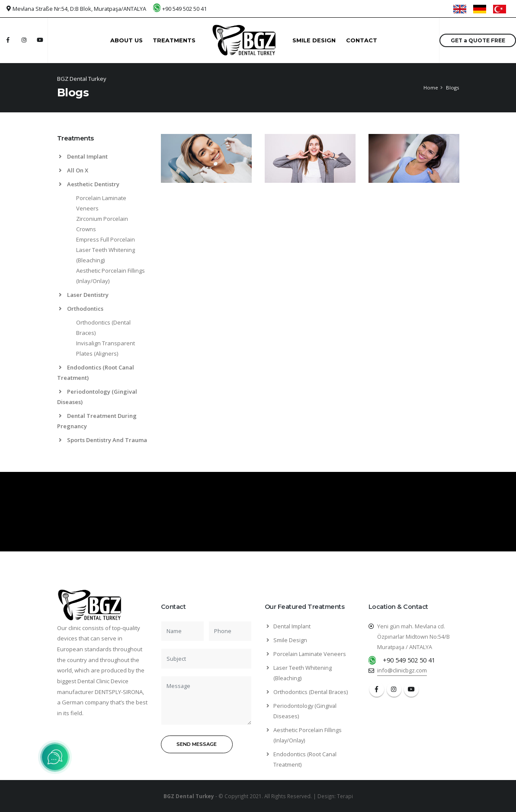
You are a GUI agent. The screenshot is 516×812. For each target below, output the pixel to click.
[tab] (103, 143)
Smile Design (290, 640)
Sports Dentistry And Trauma (103, 440)
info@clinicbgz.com (402, 670)
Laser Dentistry (84, 295)
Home (431, 88)
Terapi (345, 796)
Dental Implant (83, 156)
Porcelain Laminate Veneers (310, 654)
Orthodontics (81, 309)
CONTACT (362, 40)
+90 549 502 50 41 (184, 9)
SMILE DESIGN (314, 40)
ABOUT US (127, 40)
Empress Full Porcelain (106, 239)
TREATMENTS (174, 40)
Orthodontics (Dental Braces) (311, 692)
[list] (62, 184)
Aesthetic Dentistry (89, 184)
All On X (74, 170)
